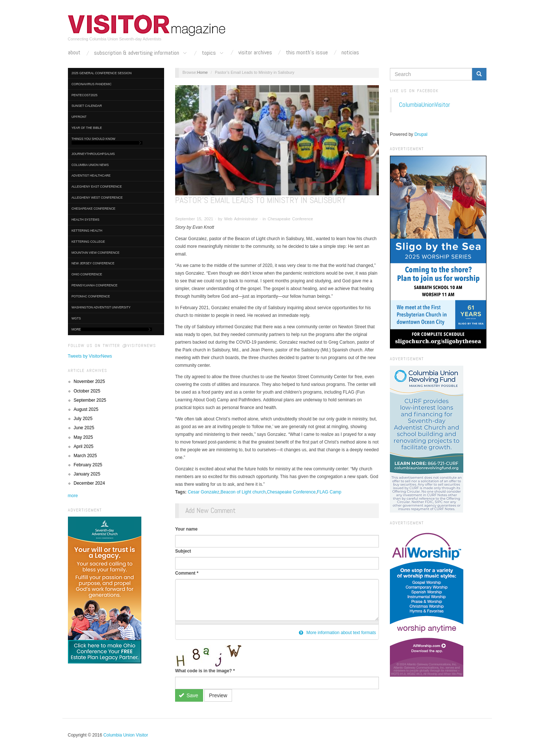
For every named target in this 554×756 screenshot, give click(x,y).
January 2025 (87, 474)
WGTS (76, 318)
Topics (213, 53)
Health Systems (86, 220)
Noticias (350, 53)
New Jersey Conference (93, 263)
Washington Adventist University (101, 307)
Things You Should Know (107, 141)
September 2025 (90, 400)
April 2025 (84, 446)
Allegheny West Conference (97, 198)
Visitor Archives (255, 53)
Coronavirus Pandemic (92, 84)
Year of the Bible (87, 128)
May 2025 (84, 437)
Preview (218, 695)
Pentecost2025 (85, 95)
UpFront (79, 117)
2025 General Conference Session (102, 73)
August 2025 (86, 409)
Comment (187, 573)
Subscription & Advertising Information (141, 53)
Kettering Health (87, 231)
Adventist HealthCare (91, 176)
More (112, 330)
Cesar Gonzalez (203, 492)
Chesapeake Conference (94, 209)
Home (202, 72)
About (74, 53)
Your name (186, 529)
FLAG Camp (329, 492)
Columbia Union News (90, 165)
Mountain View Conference (96, 253)
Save (189, 695)
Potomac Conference (91, 296)
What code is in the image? (205, 671)
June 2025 (84, 428)
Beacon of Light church (243, 492)
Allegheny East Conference (97, 187)
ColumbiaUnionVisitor (425, 105)
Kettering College (88, 242)
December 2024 (89, 483)
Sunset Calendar (87, 106)
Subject (183, 551)
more (73, 496)
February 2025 (88, 465)
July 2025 (83, 419)
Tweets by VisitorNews (90, 356)
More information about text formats (337, 633)
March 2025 (85, 456)
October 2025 (87, 391)
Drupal (421, 134)
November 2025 (89, 381)
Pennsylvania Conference (95, 285)
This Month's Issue (307, 53)
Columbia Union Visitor (126, 735)
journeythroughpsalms (93, 154)
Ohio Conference (87, 274)
